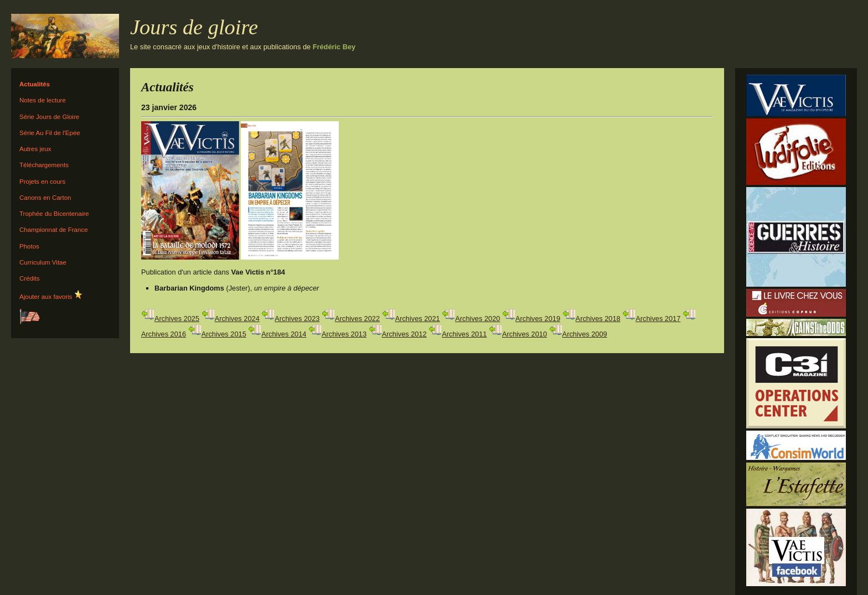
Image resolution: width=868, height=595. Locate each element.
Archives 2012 (404, 334)
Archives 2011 (464, 334)
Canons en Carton (45, 198)
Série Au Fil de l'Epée (50, 133)
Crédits (29, 278)
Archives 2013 (344, 334)
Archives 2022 (357, 319)
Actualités (35, 84)
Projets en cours (42, 182)
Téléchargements (44, 165)
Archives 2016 (164, 334)
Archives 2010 (525, 334)
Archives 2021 (418, 319)
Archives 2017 (658, 319)
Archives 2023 (297, 319)
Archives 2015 (224, 334)
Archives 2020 (477, 319)
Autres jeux (35, 149)
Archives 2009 (585, 334)
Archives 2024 (237, 319)
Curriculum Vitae (43, 262)
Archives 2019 (538, 319)
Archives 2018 (598, 319)
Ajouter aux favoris (51, 295)
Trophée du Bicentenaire (54, 214)
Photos (29, 246)
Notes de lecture (43, 100)
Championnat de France (54, 230)
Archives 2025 (177, 319)
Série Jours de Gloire (49, 117)
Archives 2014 (284, 334)
